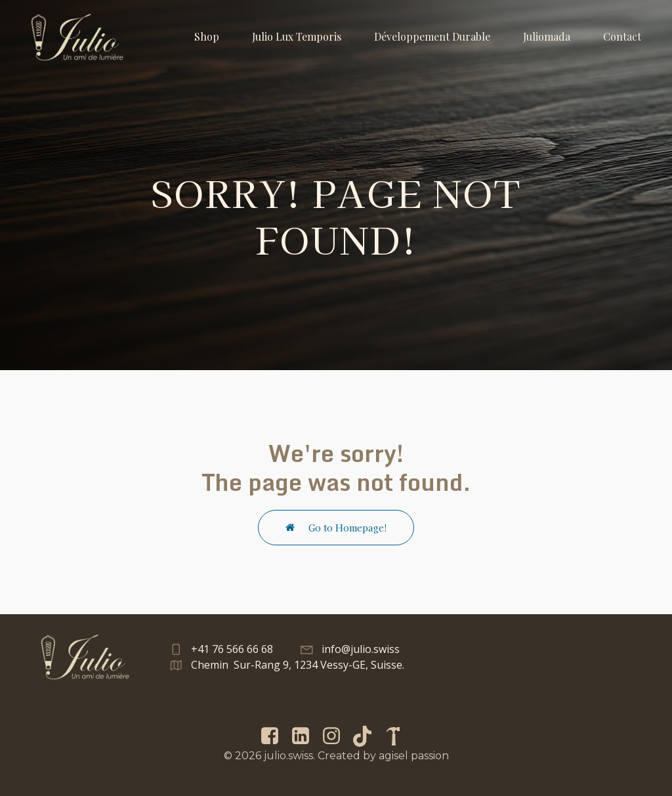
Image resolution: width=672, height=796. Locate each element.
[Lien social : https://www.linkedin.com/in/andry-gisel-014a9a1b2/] (305, 736)
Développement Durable (432, 36)
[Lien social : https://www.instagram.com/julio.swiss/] (336, 736)
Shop (207, 36)
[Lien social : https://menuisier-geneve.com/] (398, 736)
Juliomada (547, 36)
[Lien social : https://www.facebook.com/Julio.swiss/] (275, 736)
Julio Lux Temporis (297, 36)
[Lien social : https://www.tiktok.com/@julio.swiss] (367, 736)
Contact (622, 36)
